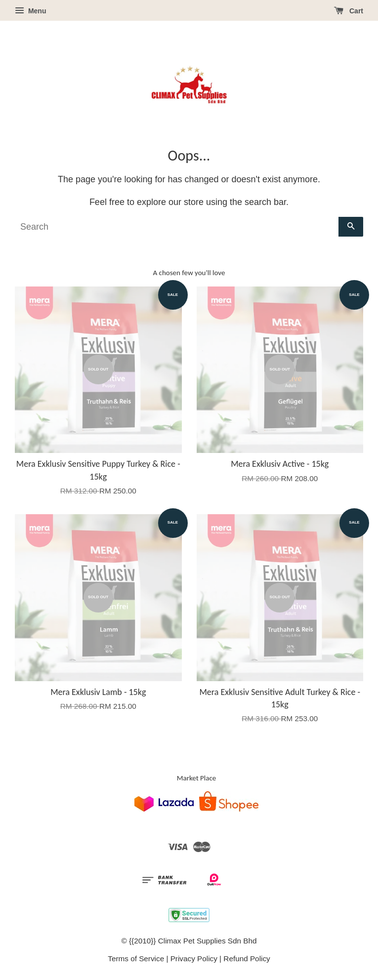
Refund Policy (247, 959)
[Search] (177, 227)
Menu (30, 11)
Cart (349, 11)
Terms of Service (136, 959)
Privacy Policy (194, 959)
